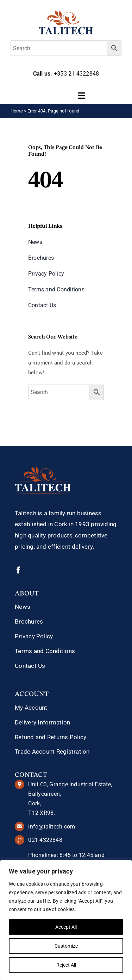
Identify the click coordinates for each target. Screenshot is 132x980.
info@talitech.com (52, 827)
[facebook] (18, 570)
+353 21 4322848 (76, 74)
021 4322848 (45, 840)
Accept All (66, 927)
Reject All (66, 965)
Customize (66, 946)
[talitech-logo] (66, 13)
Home (17, 111)
